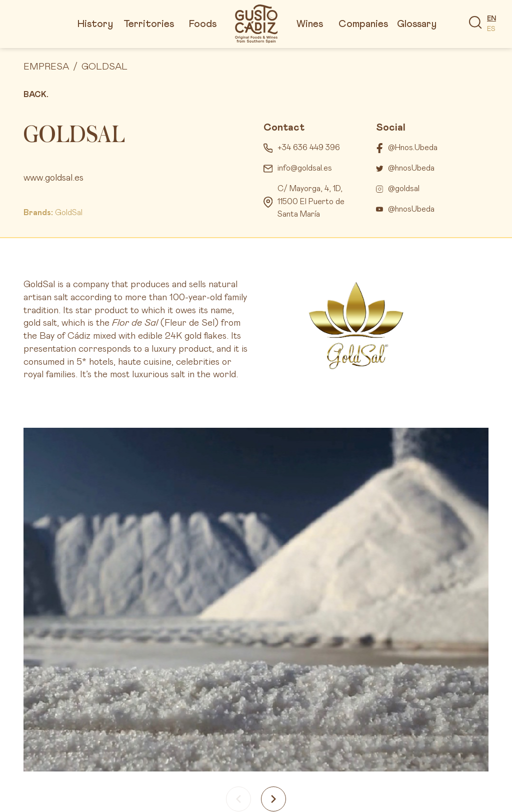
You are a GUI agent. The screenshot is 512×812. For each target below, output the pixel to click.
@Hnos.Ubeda (413, 148)
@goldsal (404, 189)
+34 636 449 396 (309, 148)
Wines (310, 24)
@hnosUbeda (411, 168)
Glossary (417, 24)
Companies (363, 24)
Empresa (46, 67)
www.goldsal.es (53, 178)
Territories (149, 24)
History (95, 24)
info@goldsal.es (305, 168)
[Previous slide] (238, 799)
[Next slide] (273, 799)
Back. (36, 95)
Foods (203, 24)
